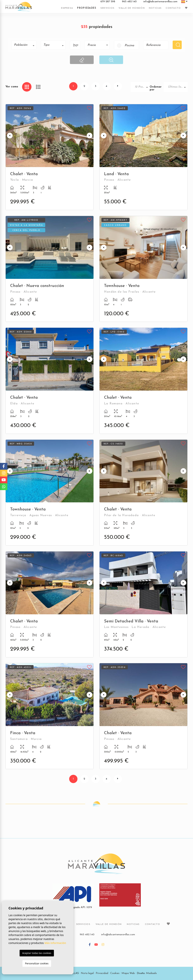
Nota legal (87, 973)
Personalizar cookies (37, 963)
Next (90, 136)
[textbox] (25, 45)
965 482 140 (129, 2)
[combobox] (24, 45)
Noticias (155, 8)
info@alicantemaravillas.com (160, 2)
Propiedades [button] (87, 8)
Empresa (67, 8)
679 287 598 (108, 2)
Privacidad (102, 973)
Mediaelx (151, 973)
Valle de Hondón (132, 8)
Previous (9, 136)
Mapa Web (128, 973)
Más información (55, 943)
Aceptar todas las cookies (37, 953)
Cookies (115, 973)
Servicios (108, 8)
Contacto (173, 8)
